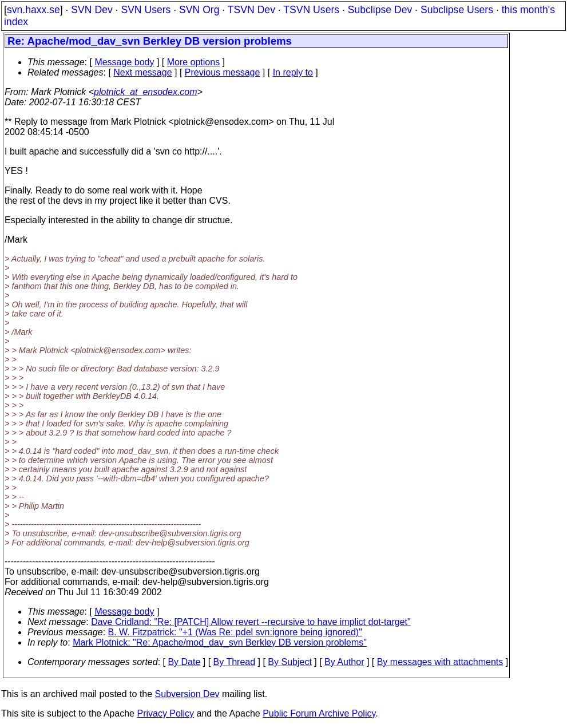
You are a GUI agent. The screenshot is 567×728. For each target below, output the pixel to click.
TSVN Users (311, 10)
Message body (124, 62)
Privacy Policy (165, 713)
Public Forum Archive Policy (319, 713)
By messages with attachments (440, 662)
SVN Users (146, 10)
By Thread (235, 662)
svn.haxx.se (33, 10)
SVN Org (199, 10)
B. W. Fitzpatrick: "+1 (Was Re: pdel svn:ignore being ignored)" (235, 632)
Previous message (223, 72)
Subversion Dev (187, 694)
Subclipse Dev (380, 10)
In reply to (293, 72)
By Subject (290, 662)
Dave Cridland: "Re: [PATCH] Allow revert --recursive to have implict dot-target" (251, 622)
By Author (344, 662)
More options (194, 62)
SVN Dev (92, 10)
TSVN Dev (251, 10)
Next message (142, 72)
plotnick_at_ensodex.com (146, 92)
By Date (184, 662)
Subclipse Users (457, 10)
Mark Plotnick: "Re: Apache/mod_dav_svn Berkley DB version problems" (220, 642)
